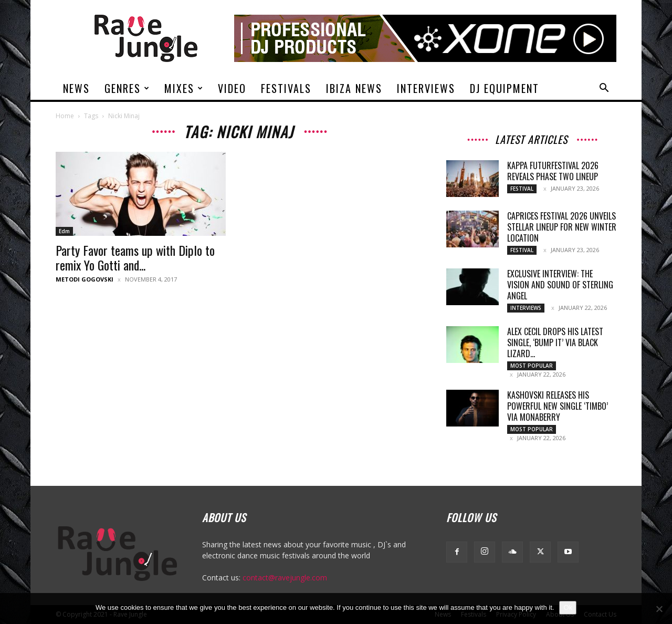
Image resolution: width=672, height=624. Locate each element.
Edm (64, 231)
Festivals (286, 88)
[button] (604, 89)
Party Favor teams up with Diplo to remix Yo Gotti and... (135, 257)
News (76, 88)
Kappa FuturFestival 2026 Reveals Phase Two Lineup (553, 171)
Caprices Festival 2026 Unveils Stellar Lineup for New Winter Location (562, 227)
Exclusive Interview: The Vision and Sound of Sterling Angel (560, 285)
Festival (522, 189)
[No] (659, 609)
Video (232, 88)
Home (65, 116)
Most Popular (532, 366)
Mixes (184, 88)
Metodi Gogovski (85, 279)
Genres (127, 88)
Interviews (426, 88)
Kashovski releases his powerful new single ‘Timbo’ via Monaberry (558, 406)
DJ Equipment (505, 88)
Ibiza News (354, 88)
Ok (568, 607)
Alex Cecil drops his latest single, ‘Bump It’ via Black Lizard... (555, 342)
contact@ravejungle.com (285, 578)
